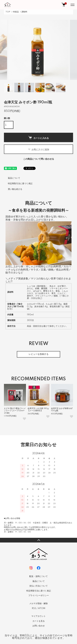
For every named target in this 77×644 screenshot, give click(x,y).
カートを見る (39, 621)
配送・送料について (38, 576)
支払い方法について (38, 586)
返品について (14, 178)
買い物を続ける (15, 189)
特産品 (16, 12)
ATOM (42, 608)
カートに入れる (38, 138)
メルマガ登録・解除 (38, 604)
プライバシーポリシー (39, 596)
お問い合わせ (39, 626)
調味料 (24, 12)
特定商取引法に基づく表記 (20, 184)
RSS (34, 608)
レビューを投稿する (39, 354)
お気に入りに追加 (38, 150)
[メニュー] (72, 5)
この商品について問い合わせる (39, 159)
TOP (8, 12)
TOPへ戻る (38, 540)
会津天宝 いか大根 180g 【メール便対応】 (38, 410)
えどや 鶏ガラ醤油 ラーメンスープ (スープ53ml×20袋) (15, 411)
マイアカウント (38, 616)
